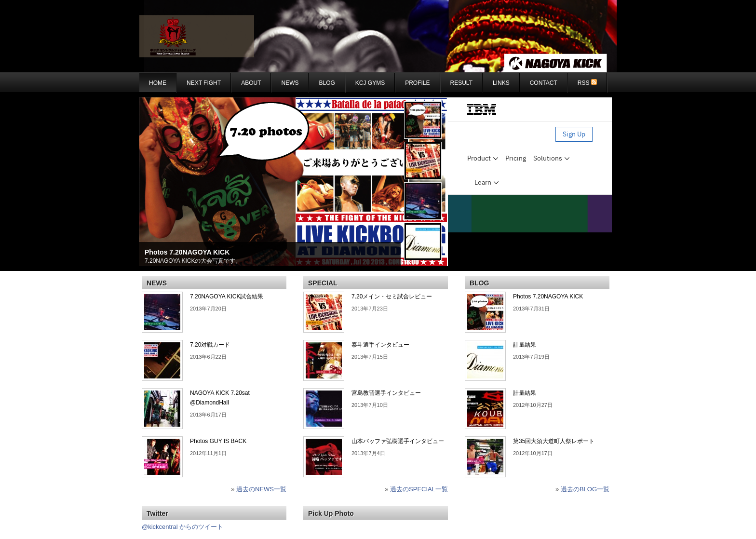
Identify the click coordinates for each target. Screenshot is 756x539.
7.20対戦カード (210, 345)
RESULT (461, 83)
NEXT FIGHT (204, 83)
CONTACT (544, 83)
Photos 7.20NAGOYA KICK (187, 252)
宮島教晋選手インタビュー (386, 393)
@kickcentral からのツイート (182, 527)
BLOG (327, 83)
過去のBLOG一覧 (585, 489)
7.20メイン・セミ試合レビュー (392, 296)
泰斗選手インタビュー (380, 345)
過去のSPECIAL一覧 (419, 489)
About (251, 83)
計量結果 (525, 345)
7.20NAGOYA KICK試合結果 (227, 296)
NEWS (290, 83)
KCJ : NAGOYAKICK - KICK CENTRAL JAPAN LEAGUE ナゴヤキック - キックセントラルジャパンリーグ (378, 36)
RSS (587, 83)
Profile (417, 83)
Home (158, 83)
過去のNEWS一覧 (261, 489)
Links (501, 83)
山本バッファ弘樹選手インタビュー (398, 441)
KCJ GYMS (370, 83)
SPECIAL (323, 283)
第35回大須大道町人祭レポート (554, 441)
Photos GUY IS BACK (218, 441)
